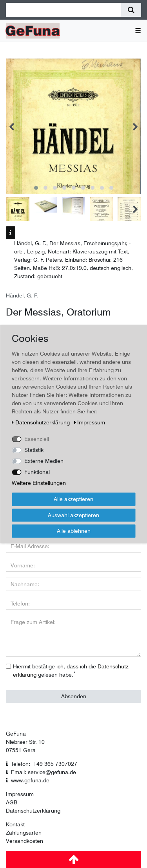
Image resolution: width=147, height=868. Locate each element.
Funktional (37, 472)
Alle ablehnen (74, 531)
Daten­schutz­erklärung (42, 422)
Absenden (74, 696)
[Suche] (131, 10)
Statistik (34, 450)
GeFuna (16, 734)
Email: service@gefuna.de (44, 772)
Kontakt (15, 824)
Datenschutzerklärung (33, 811)
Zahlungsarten (24, 833)
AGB (12, 802)
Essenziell (37, 439)
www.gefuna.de (30, 780)
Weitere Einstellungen (39, 483)
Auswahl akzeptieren (73, 515)
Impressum (20, 794)
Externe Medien (44, 461)
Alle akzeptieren (73, 499)
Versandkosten (24, 841)
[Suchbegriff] (64, 10)
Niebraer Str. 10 (25, 742)
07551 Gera (21, 750)
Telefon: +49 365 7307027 (44, 764)
